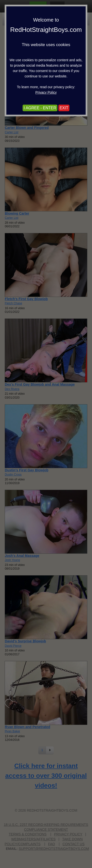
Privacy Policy (46, 92)
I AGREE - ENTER (40, 108)
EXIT (64, 108)
